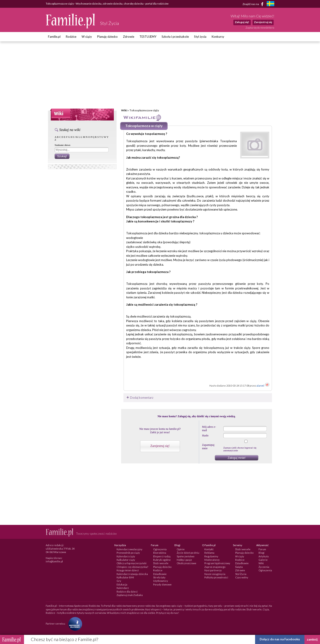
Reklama (209, 553)
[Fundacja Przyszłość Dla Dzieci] (74, 623)
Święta (239, 567)
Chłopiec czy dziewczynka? (132, 567)
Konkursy (218, 37)
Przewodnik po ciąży (128, 553)
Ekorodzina (160, 553)
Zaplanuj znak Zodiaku (130, 595)
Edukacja (122, 584)
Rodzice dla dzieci (127, 592)
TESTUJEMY (148, 37)
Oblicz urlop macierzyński (132, 563)
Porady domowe (162, 584)
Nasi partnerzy (213, 570)
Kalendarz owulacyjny (129, 549)
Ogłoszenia (160, 549)
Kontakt (209, 549)
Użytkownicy (161, 581)
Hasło (205, 436)
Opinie (181, 549)
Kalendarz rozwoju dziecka (132, 574)
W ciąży (87, 37)
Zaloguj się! (242, 22)
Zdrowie (129, 37)
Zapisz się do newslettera (260, 28)
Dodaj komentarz (140, 398)
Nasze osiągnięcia (215, 574)
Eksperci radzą (162, 556)
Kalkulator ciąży (126, 560)
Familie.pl (54, 37)
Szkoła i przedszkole (175, 37)
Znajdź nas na (254, 4)
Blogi (261, 553)
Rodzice (71, 37)
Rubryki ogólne (162, 560)
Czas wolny (242, 577)
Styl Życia (241, 574)
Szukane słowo (63, 145)
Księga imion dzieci (128, 570)
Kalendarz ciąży (126, 556)
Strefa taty (159, 577)
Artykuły (264, 556)
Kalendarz (123, 588)
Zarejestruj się (263, 22)
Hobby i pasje (184, 560)
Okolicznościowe (187, 563)
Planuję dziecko (107, 37)
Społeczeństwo (185, 556)
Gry (119, 581)
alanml (261, 386)
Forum (262, 549)
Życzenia (264, 567)
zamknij (312, 639)
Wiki (124, 110)
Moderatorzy (212, 560)
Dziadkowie (160, 574)
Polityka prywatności (216, 577)
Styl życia (200, 37)
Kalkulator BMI (125, 577)
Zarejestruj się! (160, 446)
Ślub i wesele (161, 563)
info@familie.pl (54, 561)
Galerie (263, 560)
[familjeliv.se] (270, 4)
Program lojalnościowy (217, 563)
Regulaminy (211, 556)
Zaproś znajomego (215, 567)
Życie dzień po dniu (188, 553)
